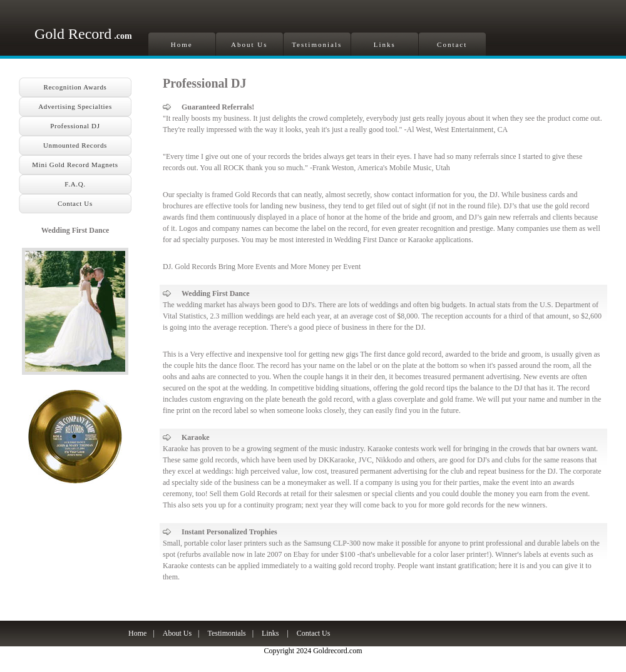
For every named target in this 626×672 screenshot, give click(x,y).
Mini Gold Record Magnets (75, 165)
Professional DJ (75, 126)
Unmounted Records (75, 145)
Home (182, 44)
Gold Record (83, 34)
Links (385, 44)
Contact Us (75, 203)
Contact (452, 44)
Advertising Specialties (75, 106)
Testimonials (317, 44)
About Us (249, 44)
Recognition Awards (75, 87)
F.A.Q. (75, 184)
